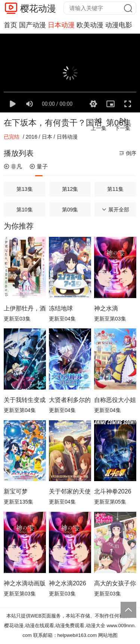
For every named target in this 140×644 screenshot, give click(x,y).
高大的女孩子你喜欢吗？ (115, 583)
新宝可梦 (16, 491)
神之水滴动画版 (25, 583)
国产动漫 (32, 25)
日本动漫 (61, 25)
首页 (10, 25)
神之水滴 (106, 308)
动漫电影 (119, 25)
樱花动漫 (38, 8)
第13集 (25, 189)
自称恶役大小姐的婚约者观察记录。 (115, 400)
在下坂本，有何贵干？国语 (53, 123)
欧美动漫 (90, 25)
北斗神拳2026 (113, 491)
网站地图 (108, 635)
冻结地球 (61, 308)
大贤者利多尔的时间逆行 (70, 400)
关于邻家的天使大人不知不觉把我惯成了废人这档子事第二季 (70, 491)
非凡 (13, 166)
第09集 (70, 210)
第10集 (25, 210)
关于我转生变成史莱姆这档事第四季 (25, 400)
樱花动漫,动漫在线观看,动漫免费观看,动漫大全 (55, 626)
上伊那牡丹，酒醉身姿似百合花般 (25, 308)
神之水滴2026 (68, 583)
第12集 (70, 189)
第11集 (115, 189)
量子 (39, 166)
